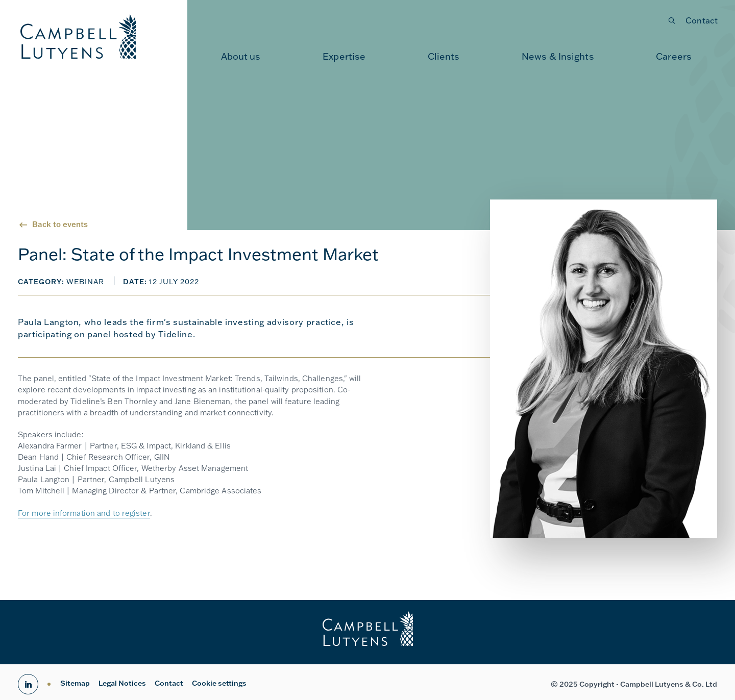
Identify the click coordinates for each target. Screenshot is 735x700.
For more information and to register (84, 513)
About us (241, 56)
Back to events (60, 224)
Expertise (344, 56)
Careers (674, 56)
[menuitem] (241, 56)
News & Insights (558, 56)
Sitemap (75, 683)
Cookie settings (219, 683)
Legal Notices (122, 683)
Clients (444, 56)
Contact (702, 20)
